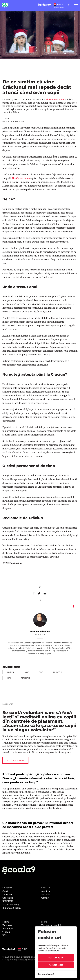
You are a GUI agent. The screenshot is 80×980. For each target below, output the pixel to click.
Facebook (7, 925)
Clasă (5, 891)
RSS (4, 935)
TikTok (6, 932)
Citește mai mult (15, 760)
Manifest (46, 891)
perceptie (25, 678)
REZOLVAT (8, 901)
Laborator (8, 894)
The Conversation (55, 100)
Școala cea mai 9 (11, 905)
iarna (27, 672)
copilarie (57, 672)
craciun (10, 672)
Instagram (8, 929)
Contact (45, 898)
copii (9, 678)
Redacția (46, 894)
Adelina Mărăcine (40, 631)
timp (41, 672)
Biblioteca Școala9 (12, 908)
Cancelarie (8, 898)
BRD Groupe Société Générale (25, 957)
